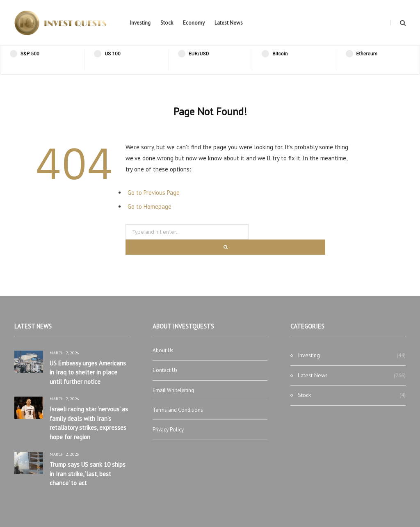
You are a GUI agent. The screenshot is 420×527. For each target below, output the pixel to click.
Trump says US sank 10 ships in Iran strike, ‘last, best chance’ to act (88, 474)
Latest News (229, 23)
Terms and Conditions (178, 410)
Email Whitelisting (173, 390)
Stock (167, 23)
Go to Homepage (150, 206)
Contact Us (165, 370)
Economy (194, 23)
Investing (140, 23)
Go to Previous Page (154, 193)
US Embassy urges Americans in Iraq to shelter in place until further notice (88, 372)
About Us (163, 350)
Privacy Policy (168, 430)
